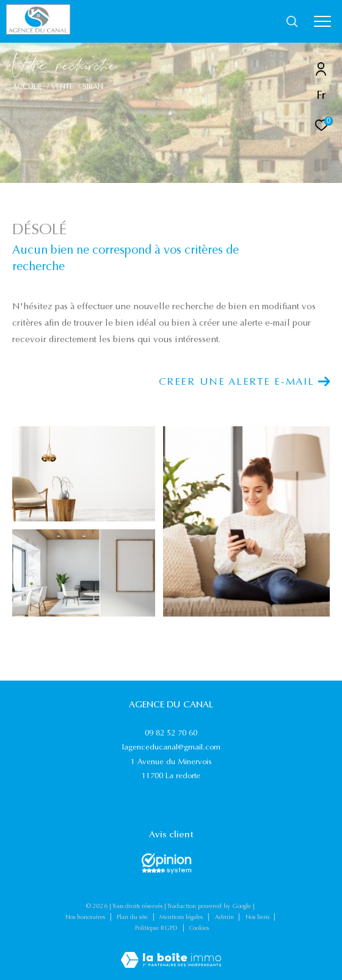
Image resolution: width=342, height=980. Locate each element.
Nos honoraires (86, 918)
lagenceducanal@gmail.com (171, 747)
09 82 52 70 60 (171, 733)
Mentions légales (182, 918)
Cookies (199, 929)
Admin (225, 918)
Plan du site (133, 918)
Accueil (27, 87)
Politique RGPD (156, 929)
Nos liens (258, 918)
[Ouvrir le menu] (322, 21)
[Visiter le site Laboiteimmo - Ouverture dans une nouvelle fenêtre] (171, 952)
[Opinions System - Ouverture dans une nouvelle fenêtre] (166, 864)
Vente (62, 87)
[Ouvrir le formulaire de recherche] (292, 21)
